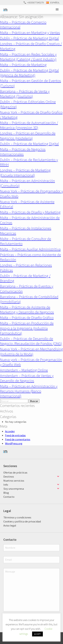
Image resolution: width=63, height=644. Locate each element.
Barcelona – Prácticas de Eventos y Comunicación (27, 288)
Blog (6, 493)
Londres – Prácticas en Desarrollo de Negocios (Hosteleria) (28, 135)
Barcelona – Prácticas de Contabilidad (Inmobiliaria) (29, 299)
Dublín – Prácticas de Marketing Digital (29, 38)
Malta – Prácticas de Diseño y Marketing (30, 212)
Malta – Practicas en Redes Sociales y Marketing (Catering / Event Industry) (28, 57)
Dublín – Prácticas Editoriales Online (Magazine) (28, 104)
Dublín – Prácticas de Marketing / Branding (25, 278)
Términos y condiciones (17, 517)
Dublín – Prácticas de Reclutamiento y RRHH (29, 162)
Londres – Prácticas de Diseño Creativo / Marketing (31, 46)
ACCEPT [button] (37, 634)
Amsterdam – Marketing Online (24, 370)
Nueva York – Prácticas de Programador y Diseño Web (32, 193)
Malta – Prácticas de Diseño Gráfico (27, 317)
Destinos (9, 476)
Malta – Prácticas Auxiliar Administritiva (30, 249)
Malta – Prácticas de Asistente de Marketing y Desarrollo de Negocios (27, 309)
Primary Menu (58, 9)
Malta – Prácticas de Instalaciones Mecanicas (26, 230)
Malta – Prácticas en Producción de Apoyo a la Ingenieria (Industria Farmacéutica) (27, 328)
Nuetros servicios (14, 480)
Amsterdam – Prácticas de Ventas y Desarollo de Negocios (27, 378)
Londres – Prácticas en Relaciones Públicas (26, 267)
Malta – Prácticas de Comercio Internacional (23, 24)
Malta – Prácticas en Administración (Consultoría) (27, 183)
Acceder (10, 431)
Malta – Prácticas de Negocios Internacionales (23, 152)
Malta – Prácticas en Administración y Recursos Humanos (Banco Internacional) (29, 391)
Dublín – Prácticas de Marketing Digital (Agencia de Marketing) (29, 73)
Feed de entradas (15, 435)
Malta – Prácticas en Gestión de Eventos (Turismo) (30, 83)
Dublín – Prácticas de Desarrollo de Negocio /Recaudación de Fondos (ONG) (31, 341)
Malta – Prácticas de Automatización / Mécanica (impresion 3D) (29, 125)
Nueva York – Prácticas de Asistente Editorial (27, 204)
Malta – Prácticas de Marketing (23, 65)
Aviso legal (10, 525)
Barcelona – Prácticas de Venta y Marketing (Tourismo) (25, 94)
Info (6, 485)
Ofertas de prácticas (15, 472)
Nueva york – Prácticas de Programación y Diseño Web (31, 362)
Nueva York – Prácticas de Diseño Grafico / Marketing (31, 115)
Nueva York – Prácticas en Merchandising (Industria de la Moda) (31, 351)
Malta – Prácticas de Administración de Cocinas (30, 220)
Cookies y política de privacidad (22, 521)
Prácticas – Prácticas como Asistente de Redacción (30, 257)
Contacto (9, 497)
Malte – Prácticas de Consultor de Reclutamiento (26, 241)
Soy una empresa (14, 489)
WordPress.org (14, 443)
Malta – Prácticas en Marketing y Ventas (30, 32)
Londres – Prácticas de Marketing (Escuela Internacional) (25, 172)
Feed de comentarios (18, 439)
